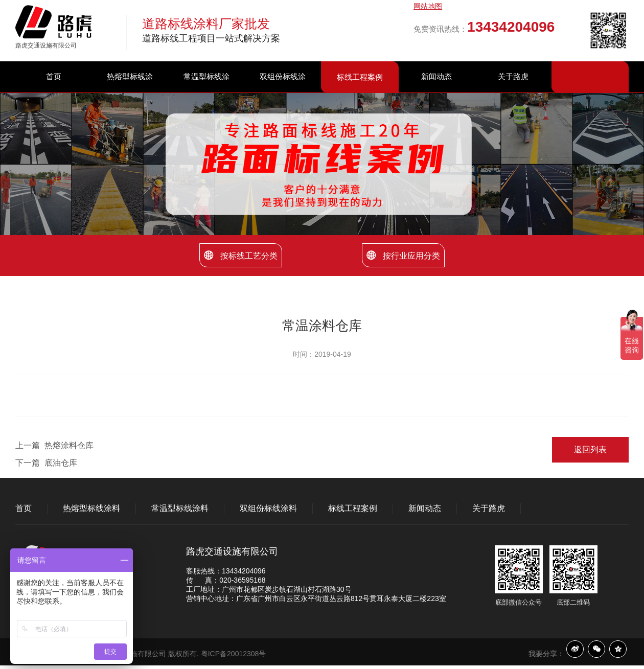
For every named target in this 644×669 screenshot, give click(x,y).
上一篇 (54, 445)
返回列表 (590, 449)
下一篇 (46, 463)
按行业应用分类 (403, 255)
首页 (54, 76)
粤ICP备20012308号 (234, 654)
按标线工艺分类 (241, 255)
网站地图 (428, 6)
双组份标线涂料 (283, 92)
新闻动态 (436, 76)
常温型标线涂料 (206, 92)
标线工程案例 (360, 77)
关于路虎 (513, 76)
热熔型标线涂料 (130, 92)
